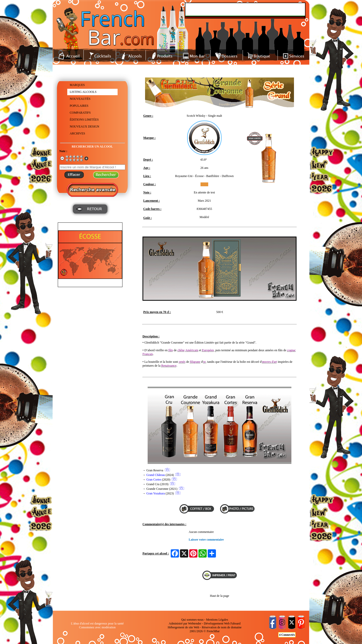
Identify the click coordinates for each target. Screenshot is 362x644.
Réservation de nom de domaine (222, 627)
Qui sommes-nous (192, 620)
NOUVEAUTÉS (80, 99)
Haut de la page (220, 596)
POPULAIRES (79, 106)
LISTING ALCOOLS (83, 92)
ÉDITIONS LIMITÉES (84, 120)
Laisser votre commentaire (206, 540)
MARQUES (77, 85)
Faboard (235, 623)
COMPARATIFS (80, 113)
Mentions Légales (217, 620)
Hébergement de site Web (183, 627)
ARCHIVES (78, 133)
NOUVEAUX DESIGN (85, 126)
